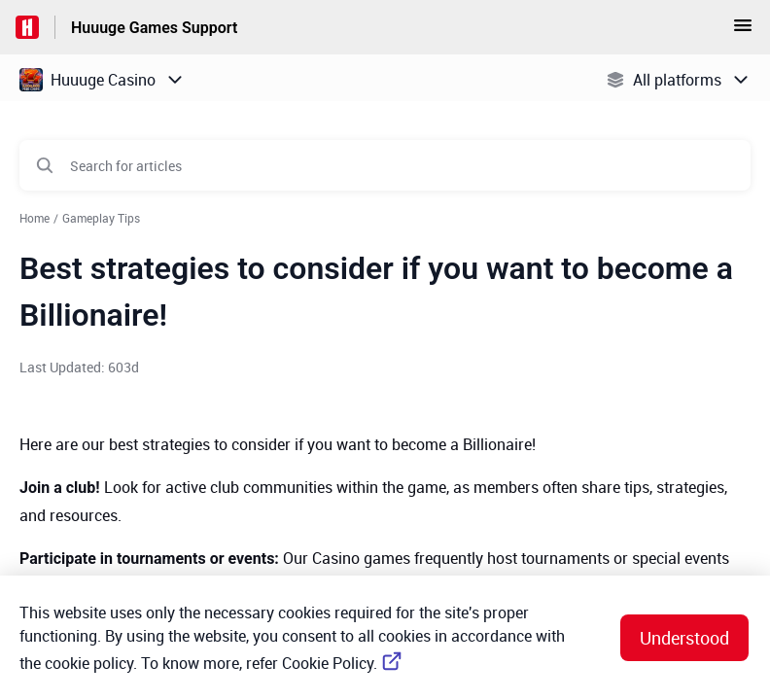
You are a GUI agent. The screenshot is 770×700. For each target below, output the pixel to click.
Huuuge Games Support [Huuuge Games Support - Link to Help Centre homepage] (154, 28)
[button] (743, 31)
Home (35, 218)
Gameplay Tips (101, 218)
